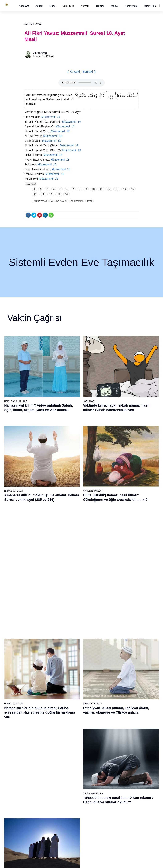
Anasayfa (24, 6)
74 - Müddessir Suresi (38, 828)
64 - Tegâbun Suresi (37, 774)
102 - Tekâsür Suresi (112, 774)
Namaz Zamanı (151, 862)
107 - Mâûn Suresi (111, 801)
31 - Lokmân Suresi (74, 695)
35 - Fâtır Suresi (72, 717)
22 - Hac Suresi (72, 647)
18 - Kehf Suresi (35, 727)
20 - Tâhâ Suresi (73, 636)
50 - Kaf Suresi (109, 695)
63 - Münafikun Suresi (38, 768)
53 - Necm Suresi (110, 711)
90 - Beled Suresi (73, 811)
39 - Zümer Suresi (110, 636)
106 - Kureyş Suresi (111, 795)
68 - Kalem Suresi (36, 795)
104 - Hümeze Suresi (112, 784)
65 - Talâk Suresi (36, 779)
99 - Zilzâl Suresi (110, 757)
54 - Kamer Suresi (111, 717)
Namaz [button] (85, 6)
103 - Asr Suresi (110, 779)
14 (125, 189)
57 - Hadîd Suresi (110, 733)
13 (117, 189)
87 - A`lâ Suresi (72, 795)
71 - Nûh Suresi (35, 811)
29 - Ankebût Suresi (74, 684)
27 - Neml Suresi (73, 674)
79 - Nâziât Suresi (73, 752)
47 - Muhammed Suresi (113, 679)
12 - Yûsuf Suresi (36, 695)
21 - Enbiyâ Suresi (74, 641)
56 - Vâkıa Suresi (110, 727)
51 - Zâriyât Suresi (111, 700)
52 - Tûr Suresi (109, 706)
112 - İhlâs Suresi (110, 828)
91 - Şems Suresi (73, 817)
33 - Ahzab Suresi (73, 706)
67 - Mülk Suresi (35, 790)
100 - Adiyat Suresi (111, 763)
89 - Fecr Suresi (72, 806)
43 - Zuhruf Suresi (111, 657)
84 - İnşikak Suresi (74, 779)
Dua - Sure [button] (68, 6)
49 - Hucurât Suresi (111, 690)
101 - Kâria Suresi (111, 768)
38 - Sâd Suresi (72, 733)
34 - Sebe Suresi (73, 711)
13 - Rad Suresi (35, 700)
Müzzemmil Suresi (81, 201)
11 (101, 189)
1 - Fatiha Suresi (36, 636)
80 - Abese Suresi (73, 757)
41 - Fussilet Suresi (111, 647)
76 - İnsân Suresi (36, 838)
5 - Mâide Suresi (35, 657)
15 (132, 189)
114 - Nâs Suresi (110, 838)
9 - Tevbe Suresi (35, 679)
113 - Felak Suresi (111, 833)
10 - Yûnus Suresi (36, 684)
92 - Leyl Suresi (72, 822)
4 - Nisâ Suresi (35, 652)
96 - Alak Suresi (109, 741)
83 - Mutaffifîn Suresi (75, 774)
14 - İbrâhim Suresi (37, 706)
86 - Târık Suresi (73, 790)
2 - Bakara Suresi (36, 641)
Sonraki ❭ (89, 72)
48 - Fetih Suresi (110, 684)
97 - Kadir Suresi (110, 747)
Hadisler (100, 6)
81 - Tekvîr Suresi (73, 763)
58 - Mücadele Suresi (38, 741)
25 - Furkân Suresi (74, 663)
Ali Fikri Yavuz (33, 24)
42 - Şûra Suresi (110, 652)
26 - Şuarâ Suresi (73, 668)
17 (43, 194)
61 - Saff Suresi (35, 757)
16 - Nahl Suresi (35, 717)
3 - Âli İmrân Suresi (37, 647)
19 (59, 194)
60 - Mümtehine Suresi (38, 752)
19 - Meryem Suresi (37, 733)
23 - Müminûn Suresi (75, 652)
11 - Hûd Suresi (35, 690)
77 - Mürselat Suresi (74, 741)
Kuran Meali (131, 6)
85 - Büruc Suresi (73, 784)
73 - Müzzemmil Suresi (39, 822)
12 (109, 189)
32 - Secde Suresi (73, 700)
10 (93, 189)
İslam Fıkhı (150, 6)
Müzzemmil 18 (51, 117)
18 (51, 194)
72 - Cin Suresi (34, 817)
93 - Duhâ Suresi (73, 828)
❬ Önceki (73, 72)
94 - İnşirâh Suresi (73, 833)
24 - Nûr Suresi (72, 657)
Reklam (113, 862)
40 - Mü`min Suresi (111, 641)
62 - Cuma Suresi (36, 763)
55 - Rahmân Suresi (111, 722)
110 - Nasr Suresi (110, 817)
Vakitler (114, 6)
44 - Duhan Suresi (110, 663)
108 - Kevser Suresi (111, 806)
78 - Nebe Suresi (73, 747)
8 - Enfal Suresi (35, 674)
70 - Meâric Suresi (36, 806)
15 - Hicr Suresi (35, 711)
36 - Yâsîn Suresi (73, 722)
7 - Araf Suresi (34, 668)
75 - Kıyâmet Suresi (37, 833)
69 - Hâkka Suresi (36, 801)
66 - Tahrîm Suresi (36, 784)
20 (66, 194)
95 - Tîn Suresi (72, 838)
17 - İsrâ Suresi (35, 722)
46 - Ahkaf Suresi (110, 674)
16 (35, 194)
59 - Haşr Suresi (35, 747)
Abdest (39, 6)
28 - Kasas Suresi (73, 679)
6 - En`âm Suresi (36, 663)
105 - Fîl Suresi (109, 790)
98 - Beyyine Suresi (111, 752)
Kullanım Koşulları (97, 862)
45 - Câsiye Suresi (111, 668)
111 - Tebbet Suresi (111, 822)
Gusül (53, 6)
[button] (24, 6)
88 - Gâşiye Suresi (74, 801)
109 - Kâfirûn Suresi (111, 811)
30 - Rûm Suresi (73, 690)
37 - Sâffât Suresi (73, 727)
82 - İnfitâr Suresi (73, 768)
